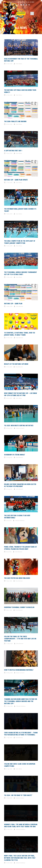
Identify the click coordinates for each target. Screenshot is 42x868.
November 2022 (10, 821)
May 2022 (9, 838)
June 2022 (9, 835)
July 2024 (9, 771)
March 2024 (9, 781)
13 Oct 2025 (9, 367)
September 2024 (11, 767)
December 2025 (10, 724)
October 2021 (10, 853)
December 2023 (10, 792)
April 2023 (9, 813)
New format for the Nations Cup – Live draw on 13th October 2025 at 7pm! (20, 394)
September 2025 (11, 735)
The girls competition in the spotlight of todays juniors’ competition (20, 242)
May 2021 (9, 860)
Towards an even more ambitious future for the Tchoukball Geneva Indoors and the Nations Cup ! (21, 538)
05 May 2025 (9, 525)
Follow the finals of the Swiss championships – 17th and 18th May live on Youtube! (20, 508)
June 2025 (9, 746)
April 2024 (9, 778)
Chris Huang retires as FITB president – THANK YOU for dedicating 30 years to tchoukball (21, 554)
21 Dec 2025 (9, 95)
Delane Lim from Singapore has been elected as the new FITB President (20, 435)
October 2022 (10, 824)
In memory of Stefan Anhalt (15, 421)
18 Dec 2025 (9, 153)
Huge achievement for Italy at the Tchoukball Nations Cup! (21, 60)
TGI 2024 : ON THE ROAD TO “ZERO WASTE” (18, 583)
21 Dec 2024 (9, 601)
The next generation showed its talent (19, 656)
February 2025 (10, 756)
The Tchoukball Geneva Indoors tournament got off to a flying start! (21, 273)
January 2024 (10, 788)
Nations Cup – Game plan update (16, 180)
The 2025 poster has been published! (17, 480)
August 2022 (9, 831)
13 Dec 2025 (9, 246)
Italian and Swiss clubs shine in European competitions (20, 569)
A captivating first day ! (13, 151)
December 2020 (10, 867)
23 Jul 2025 (9, 454)
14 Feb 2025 (9, 586)
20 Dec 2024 (9, 633)
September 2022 (11, 828)
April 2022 (9, 842)
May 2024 (9, 774)
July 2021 (9, 856)
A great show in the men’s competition (19, 644)
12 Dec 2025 (9, 277)
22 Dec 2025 (9, 64)
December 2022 (10, 817)
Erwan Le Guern (20, 411)
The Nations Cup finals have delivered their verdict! (20, 91)
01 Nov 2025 (9, 338)
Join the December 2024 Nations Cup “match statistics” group (20, 686)
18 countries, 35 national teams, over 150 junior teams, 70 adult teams (20, 334)
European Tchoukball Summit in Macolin (19, 492)
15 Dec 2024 (9, 674)
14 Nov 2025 (9, 306)
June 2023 (9, 810)
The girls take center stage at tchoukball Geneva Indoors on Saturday (19, 670)
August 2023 (9, 803)
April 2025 (9, 753)
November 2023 (10, 796)
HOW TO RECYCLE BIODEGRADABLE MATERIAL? (19, 523)
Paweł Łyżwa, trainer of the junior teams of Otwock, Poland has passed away (20, 466)
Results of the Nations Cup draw (16, 364)
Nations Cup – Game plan (13, 304)
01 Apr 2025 (9, 573)
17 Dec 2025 (9, 182)
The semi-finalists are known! (15, 121)
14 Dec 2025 (9, 214)
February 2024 (10, 785)
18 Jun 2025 (9, 482)
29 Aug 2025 (9, 424)
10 (30, 698)
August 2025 (9, 738)
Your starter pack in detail (21, 708)
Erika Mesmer (19, 306)
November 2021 (10, 849)
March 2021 (9, 863)
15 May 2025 (9, 513)
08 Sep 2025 (9, 411)
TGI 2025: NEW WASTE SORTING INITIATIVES (19, 408)
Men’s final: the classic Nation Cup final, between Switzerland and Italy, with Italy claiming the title (20, 613)
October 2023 (10, 799)
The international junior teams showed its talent (20, 210)
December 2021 (10, 846)
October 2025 (10, 731)
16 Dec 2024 (9, 659)
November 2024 (10, 763)
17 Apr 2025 (9, 558)
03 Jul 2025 (9, 469)
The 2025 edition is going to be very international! (17, 450)
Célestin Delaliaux (20, 454)
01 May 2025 (9, 543)
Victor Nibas (19, 64)
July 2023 (9, 806)
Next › (35, 698)
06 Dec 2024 (9, 689)
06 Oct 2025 (9, 398)
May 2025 (9, 749)
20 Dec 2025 (9, 124)
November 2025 (10, 728)
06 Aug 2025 (9, 439)
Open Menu (32, 13)
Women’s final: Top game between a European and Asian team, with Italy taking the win (21, 597)
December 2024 (10, 760)
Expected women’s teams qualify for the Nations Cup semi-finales (19, 629)
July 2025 (9, 742)
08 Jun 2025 (9, 495)
